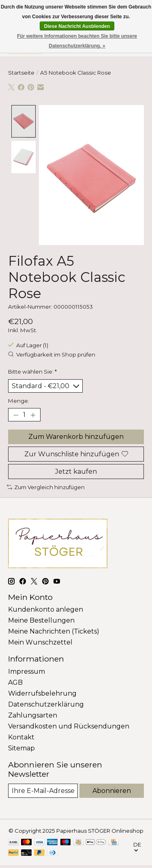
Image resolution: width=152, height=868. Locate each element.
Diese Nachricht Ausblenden (77, 26)
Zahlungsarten (33, 714)
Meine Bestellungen (41, 620)
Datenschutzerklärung (46, 703)
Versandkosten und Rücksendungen (69, 725)
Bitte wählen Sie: (32, 370)
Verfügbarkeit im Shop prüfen (52, 354)
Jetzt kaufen (76, 470)
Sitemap (21, 747)
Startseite (21, 73)
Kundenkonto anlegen (46, 609)
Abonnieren (112, 790)
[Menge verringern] (16, 414)
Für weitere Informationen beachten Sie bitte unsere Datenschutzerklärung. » (77, 41)
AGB (15, 681)
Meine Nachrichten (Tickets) (54, 631)
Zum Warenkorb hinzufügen (76, 436)
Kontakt (21, 736)
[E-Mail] (43, 790)
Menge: (19, 400)
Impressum (27, 670)
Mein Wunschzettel (40, 641)
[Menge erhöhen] (33, 414)
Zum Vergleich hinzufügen (46, 486)
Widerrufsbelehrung (42, 692)
